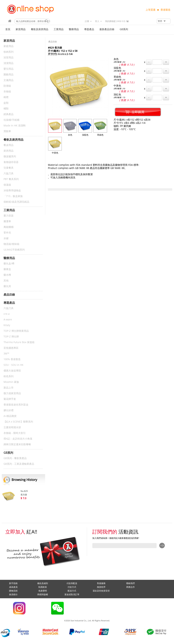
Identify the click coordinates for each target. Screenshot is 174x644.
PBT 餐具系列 (11, 179)
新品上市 (9, 388)
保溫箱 (7, 185)
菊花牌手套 (10, 399)
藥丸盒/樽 (9, 264)
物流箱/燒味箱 (11, 244)
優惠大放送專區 (12, 371)
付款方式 (72, 587)
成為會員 (13, 587)
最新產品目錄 (107, 29)
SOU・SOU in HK (13, 365)
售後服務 (101, 583)
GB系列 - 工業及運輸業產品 (19, 464)
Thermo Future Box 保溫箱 (19, 342)
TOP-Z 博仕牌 (11, 337)
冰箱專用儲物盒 (12, 191)
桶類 (6, 109)
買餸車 (7, 131)
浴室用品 (9, 58)
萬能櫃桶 (9, 227)
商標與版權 (43, 595)
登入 (97, 21)
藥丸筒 (7, 286)
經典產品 (9, 114)
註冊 (87, 21)
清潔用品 (9, 63)
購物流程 (13, 591)
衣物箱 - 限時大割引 (15, 433)
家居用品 (21, 29)
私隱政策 (43, 587)
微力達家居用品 (12, 393)
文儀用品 (9, 80)
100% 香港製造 (12, 359)
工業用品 (59, 29)
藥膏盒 (7, 269)
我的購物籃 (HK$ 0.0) (115, 21)
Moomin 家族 (11, 382)
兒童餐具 (9, 168)
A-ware (8, 320)
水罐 (6, 238)
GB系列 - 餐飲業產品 (15, 458)
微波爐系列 (10, 156)
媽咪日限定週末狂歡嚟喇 (17, 444)
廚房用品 (9, 151)
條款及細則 (43, 583)
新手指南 (13, 583)
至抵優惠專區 (11, 348)
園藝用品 (9, 75)
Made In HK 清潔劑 (15, 126)
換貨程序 (101, 587)
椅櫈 (6, 97)
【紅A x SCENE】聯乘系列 (18, 422)
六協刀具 (9, 174)
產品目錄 (53, 42)
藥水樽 (7, 275)
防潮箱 (7, 86)
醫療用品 (74, 29)
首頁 (8, 29)
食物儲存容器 (11, 162)
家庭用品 (9, 46)
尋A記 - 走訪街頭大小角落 (18, 439)
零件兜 (7, 233)
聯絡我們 (130, 583)
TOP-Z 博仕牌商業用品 (16, 331)
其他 (6, 281)
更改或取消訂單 (72, 595)
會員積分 (13, 595)
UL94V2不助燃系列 (14, 250)
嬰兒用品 (9, 69)
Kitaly (7, 325)
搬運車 (7, 221)
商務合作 (130, 587)
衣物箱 (7, 92)
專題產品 (89, 29)
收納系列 (9, 52)
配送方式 (72, 591)
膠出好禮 (9, 410)
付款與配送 (72, 583)
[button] (164, 21)
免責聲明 (43, 591)
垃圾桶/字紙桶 (11, 120)
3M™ (6, 354)
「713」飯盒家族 (13, 196)
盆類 (6, 103)
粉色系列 (9, 376)
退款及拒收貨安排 (101, 591)
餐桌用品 (9, 145)
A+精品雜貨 (10, 416)
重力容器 (9, 216)
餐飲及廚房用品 (40, 29)
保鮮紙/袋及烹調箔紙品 (16, 202)
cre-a (7, 314)
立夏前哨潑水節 (12, 427)
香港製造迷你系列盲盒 (16, 405)
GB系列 (124, 29)
